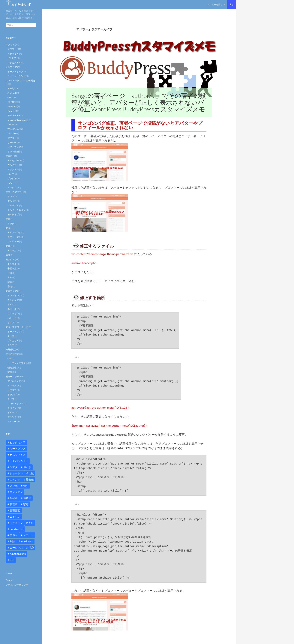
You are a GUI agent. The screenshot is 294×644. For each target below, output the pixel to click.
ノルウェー (13, 241)
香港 (10, 286)
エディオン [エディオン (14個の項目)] (16, 492)
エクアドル (13, 169)
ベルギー (12, 421)
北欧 (8, 228)
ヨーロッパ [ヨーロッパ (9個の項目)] (16, 548)
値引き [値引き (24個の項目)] (27, 467)
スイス (11, 399)
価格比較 (12, 367)
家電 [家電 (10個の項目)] (26, 504)
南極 (8, 255)
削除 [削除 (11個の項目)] (12, 541)
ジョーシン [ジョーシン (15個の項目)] (16, 473)
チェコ (11, 336)
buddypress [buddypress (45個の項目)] (16, 529)
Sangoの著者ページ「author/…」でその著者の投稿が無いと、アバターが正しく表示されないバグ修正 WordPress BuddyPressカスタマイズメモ (139, 102)
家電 (10, 372)
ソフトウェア (14, 147)
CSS (9, 97)
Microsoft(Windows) (18, 120)
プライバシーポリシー (17, 585)
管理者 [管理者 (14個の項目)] (14, 504)
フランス (12, 417)
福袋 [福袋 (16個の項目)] (31, 548)
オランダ (12, 394)
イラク (11, 223)
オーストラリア (15, 72)
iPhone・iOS (14, 115)
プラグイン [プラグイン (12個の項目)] (16, 523)
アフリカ (10, 45)
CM (9, 358)
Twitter (11, 124)
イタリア (12, 390)
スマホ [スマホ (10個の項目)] (14, 486)
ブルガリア (13, 340)
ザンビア (12, 58)
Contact (10, 580)
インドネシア (14, 295)
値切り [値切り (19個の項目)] (27, 498)
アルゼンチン (14, 160)
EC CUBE (12, 102)
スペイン (12, 408)
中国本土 (12, 268)
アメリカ (12, 250)
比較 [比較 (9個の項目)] (31, 473)
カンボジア (13, 300)
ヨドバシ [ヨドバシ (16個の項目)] (15, 517)
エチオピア (13, 54)
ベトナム (12, 318)
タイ (10, 304)
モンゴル (12, 264)
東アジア (10, 259)
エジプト (12, 49)
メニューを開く (215, 4)
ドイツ (11, 412)
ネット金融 (13, 151)
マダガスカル (14, 63)
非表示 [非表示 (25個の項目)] (14, 535)
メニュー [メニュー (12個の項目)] (28, 535)
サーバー (12, 142)
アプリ (11, 138)
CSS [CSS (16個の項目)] (12, 560)
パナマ (11, 174)
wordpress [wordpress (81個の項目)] (27, 541)
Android (12, 93)
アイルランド (14, 381)
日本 (10, 277)
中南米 (9, 156)
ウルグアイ (13, 165)
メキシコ (12, 187)
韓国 (10, 282)
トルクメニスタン (16, 210)
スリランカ (13, 205)
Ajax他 (11, 88)
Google (11, 111)
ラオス (11, 322)
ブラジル (12, 178)
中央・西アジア (13, 192)
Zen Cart (12, 133)
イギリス (12, 385)
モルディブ (13, 214)
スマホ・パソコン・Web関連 (20, 81)
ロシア (11, 345)
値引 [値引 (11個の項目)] (26, 486)
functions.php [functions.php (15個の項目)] (18, 554)
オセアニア (11, 67)
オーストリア (14, 331)
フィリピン (13, 313)
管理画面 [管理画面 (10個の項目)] (15, 510)
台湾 (10, 273)
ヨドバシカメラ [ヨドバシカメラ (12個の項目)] (19, 461)
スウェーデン (14, 237)
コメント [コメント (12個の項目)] (15, 479)
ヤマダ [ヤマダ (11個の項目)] (14, 467)
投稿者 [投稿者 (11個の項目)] (14, 498)
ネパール (12, 309)
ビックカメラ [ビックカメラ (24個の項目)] (18, 442)
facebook (12, 106)
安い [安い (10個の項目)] (31, 523)
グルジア (12, 201)
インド (11, 196)
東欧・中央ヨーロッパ (17, 327)
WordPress (13, 129)
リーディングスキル (18, 363)
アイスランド (14, 232)
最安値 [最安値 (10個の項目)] (30, 479)
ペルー (11, 183)
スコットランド (15, 403)
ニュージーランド (16, 76)
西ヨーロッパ (12, 376)
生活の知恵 (11, 354)
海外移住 (10, 349)
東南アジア (11, 291)
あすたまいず (21, 5)
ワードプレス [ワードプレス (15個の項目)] (18, 448)
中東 (8, 219)
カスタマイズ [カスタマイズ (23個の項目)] (18, 455)
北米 (8, 246)
